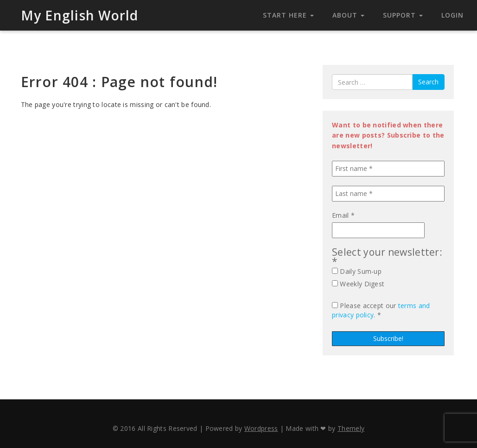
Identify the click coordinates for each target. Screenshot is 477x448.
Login (452, 15)
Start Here (288, 15)
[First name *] (388, 169)
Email (343, 215)
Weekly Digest (358, 284)
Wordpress (261, 428)
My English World (80, 15)
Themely (351, 428)
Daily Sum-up (357, 271)
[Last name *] (388, 194)
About (348, 15)
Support (403, 15)
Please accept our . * (381, 310)
